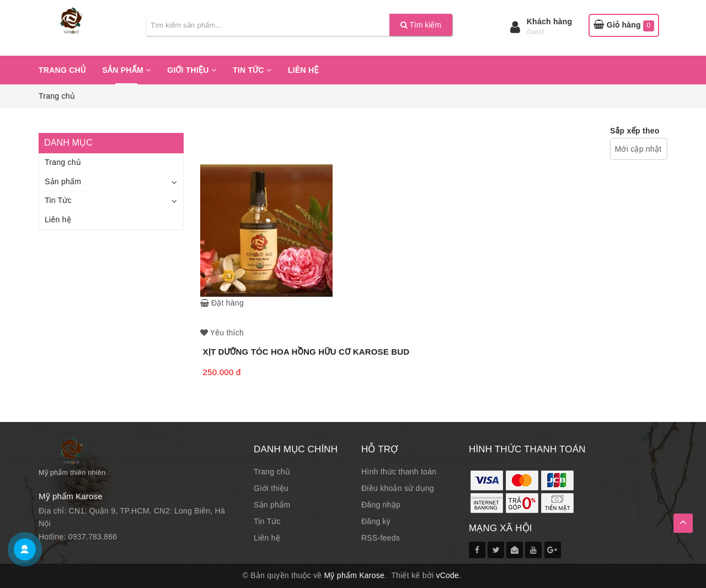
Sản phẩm (126, 70)
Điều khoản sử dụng (398, 488)
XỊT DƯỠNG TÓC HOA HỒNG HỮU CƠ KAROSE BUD (306, 352)
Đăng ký (376, 521)
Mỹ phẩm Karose (355, 575)
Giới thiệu (192, 70)
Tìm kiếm (421, 25)
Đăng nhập (381, 505)
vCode (447, 575)
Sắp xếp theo (635, 131)
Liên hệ (303, 70)
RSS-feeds (381, 538)
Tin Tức (252, 70)
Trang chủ (62, 70)
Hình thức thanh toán (399, 472)
